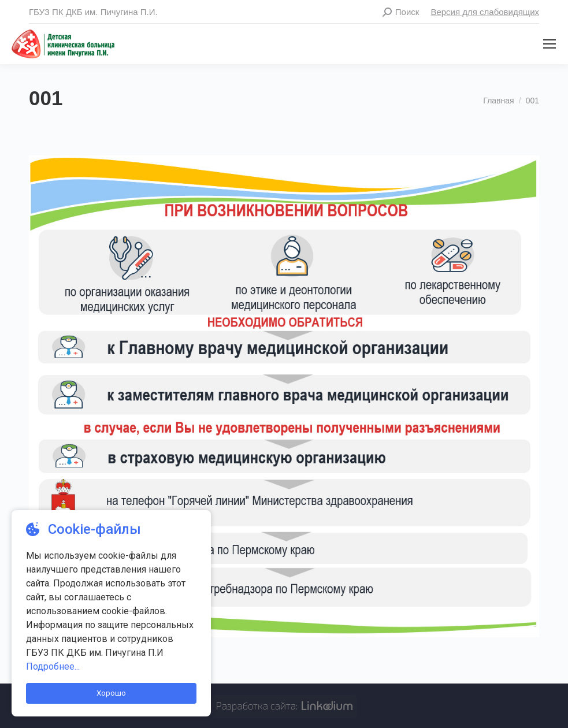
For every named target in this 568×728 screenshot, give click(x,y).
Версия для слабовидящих (485, 12)
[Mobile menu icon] (550, 44)
